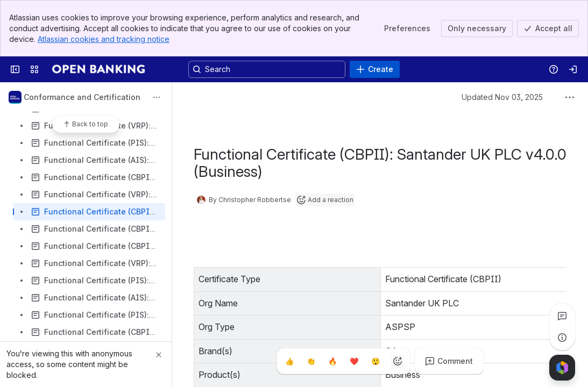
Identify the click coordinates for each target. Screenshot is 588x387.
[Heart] (355, 361)
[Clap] (311, 361)
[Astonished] (376, 361)
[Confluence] (100, 69)
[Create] (375, 69)
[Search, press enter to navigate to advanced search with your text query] (267, 69)
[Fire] (333, 361)
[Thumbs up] (290, 361)
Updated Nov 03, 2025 (502, 97)
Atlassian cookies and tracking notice (104, 39)
